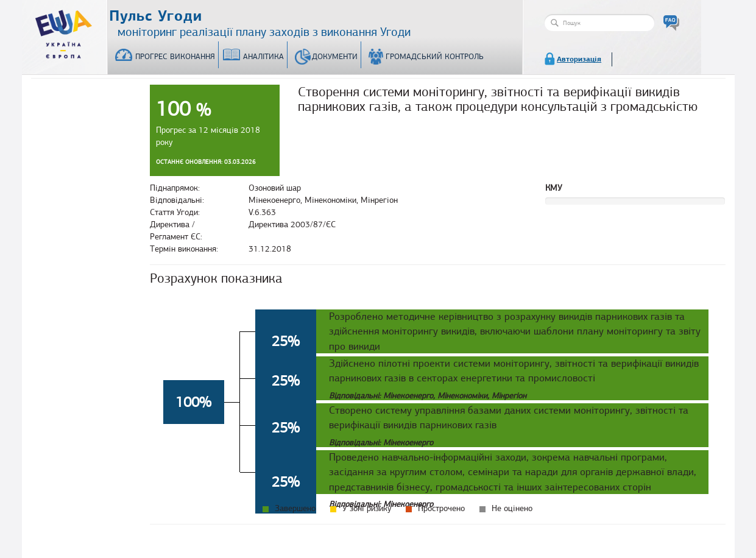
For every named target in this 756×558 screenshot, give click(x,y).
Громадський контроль (435, 57)
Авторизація (579, 59)
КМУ (554, 188)
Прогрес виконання (175, 57)
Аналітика (263, 57)
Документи (335, 57)
